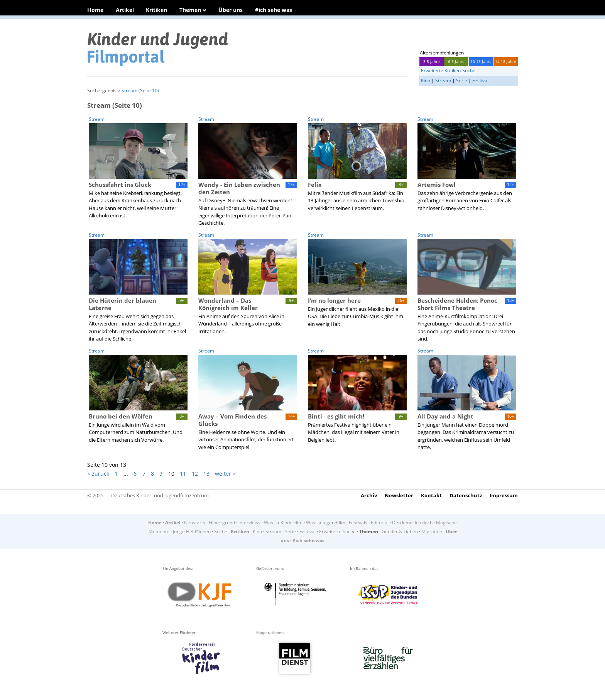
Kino (426, 81)
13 (206, 474)
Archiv (369, 495)
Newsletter (399, 495)
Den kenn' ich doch (412, 523)
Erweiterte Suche (337, 531)
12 (195, 474)
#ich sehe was (274, 10)
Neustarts (195, 523)
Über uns (231, 10)
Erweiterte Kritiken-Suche (448, 70)
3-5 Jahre (432, 61)
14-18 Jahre (506, 61)
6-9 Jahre (456, 61)
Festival (480, 81)
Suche (221, 531)
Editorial (380, 523)
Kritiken (156, 10)
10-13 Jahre (481, 61)
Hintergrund (222, 523)
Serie (462, 81)
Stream (443, 81)
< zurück (98, 474)
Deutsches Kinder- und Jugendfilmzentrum (160, 495)
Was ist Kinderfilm (283, 523)
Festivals (358, 523)
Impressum (504, 495)
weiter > (225, 474)
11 (183, 474)
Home (95, 10)
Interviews (249, 523)
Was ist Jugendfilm (326, 523)
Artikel (125, 10)
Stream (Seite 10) (140, 91)
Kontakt (431, 495)
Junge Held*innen (192, 531)
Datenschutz (466, 495)
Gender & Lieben (400, 531)
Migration (432, 531)
